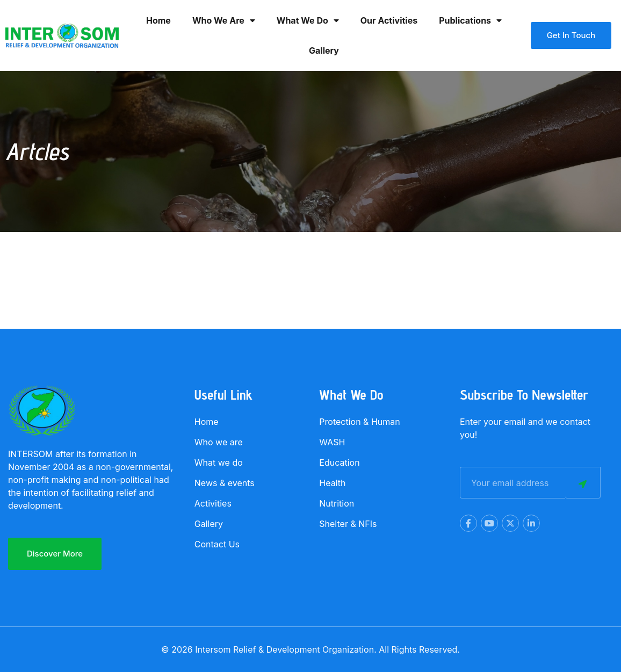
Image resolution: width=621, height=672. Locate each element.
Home (158, 20)
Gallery (324, 50)
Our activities (389, 20)
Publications (470, 20)
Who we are (224, 20)
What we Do (308, 20)
